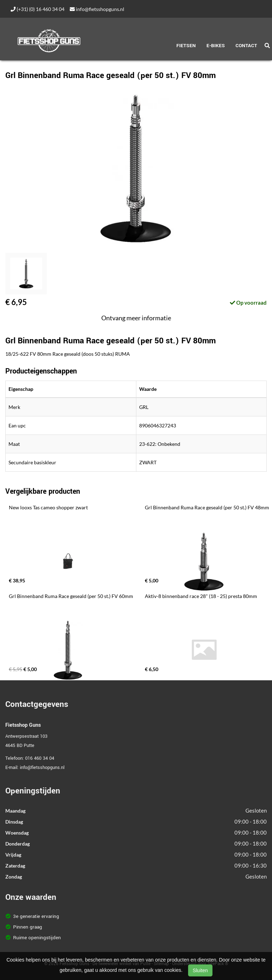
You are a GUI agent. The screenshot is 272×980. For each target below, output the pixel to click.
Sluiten (200, 970)
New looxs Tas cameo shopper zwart (48, 507)
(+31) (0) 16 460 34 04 (38, 9)
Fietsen (186, 46)
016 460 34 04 (40, 758)
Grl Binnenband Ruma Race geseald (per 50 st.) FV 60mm (71, 596)
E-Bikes (216, 46)
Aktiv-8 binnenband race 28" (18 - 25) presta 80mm (201, 596)
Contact (246, 46)
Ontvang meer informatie (136, 318)
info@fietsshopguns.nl (97, 9)
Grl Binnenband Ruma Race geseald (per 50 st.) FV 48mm (207, 507)
